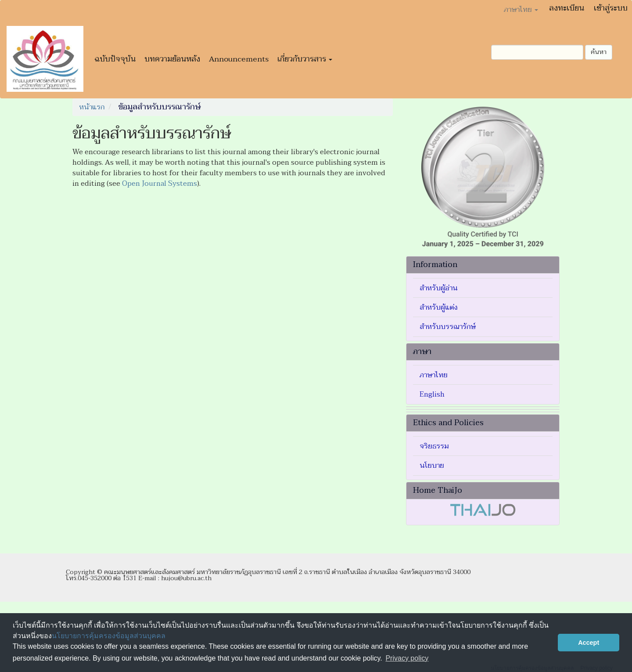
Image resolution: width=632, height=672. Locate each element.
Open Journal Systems (160, 184)
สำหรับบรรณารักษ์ (448, 327)
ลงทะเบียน (567, 8)
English (432, 394)
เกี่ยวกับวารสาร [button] (305, 59)
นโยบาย (432, 466)
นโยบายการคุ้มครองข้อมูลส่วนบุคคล (109, 636)
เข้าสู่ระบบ (611, 8)
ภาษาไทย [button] (521, 10)
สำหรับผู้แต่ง (438, 307)
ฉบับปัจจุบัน (115, 59)
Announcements (239, 59)
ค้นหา (599, 52)
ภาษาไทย (434, 375)
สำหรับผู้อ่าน (439, 288)
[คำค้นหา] (537, 52)
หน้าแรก (92, 107)
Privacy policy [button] (407, 658)
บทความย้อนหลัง (172, 59)
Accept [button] (589, 643)
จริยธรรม (434, 446)
